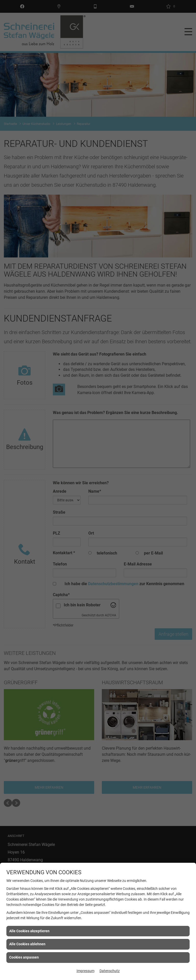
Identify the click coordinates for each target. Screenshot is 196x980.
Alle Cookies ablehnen (27, 944)
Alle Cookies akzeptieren (29, 931)
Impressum (85, 971)
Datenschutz (110, 971)
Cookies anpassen (24, 957)
